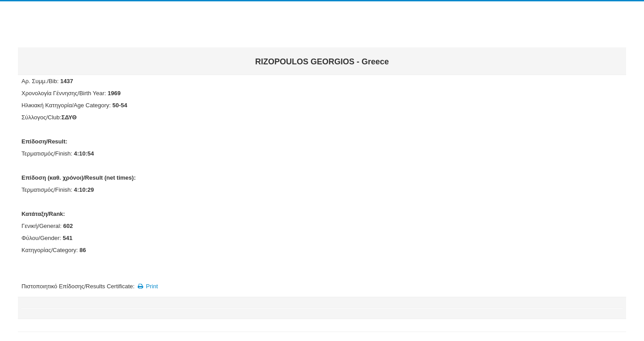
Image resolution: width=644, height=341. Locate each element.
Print (147, 286)
